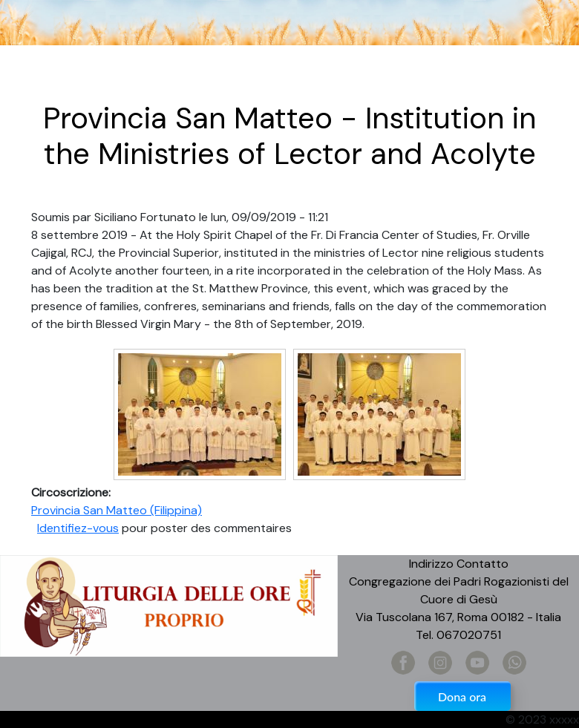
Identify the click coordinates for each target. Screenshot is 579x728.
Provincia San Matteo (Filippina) (117, 510)
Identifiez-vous (78, 528)
